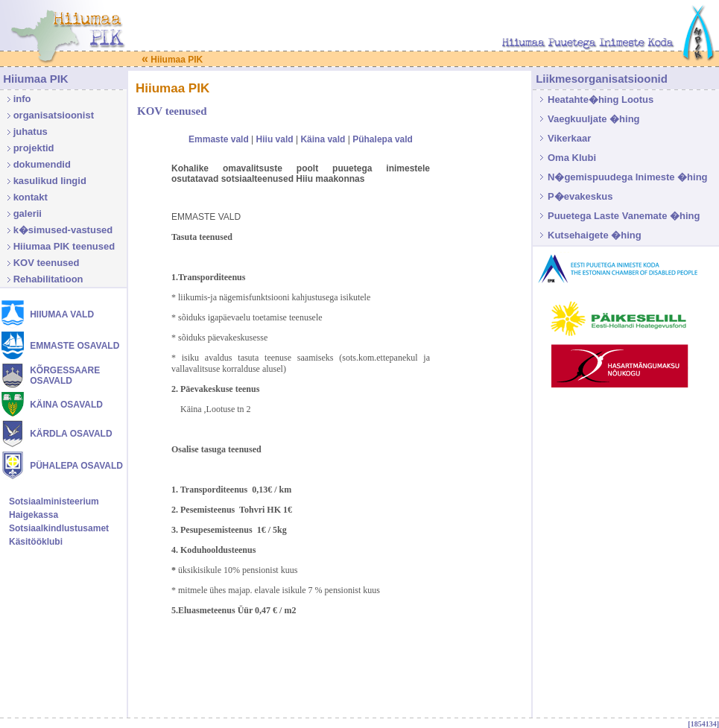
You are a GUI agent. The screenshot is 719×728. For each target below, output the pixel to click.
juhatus (31, 132)
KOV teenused (47, 263)
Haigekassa (34, 515)
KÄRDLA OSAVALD (71, 434)
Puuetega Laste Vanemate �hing (624, 216)
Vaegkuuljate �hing (594, 119)
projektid (34, 148)
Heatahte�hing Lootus (601, 99)
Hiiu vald (275, 139)
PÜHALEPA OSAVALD (76, 466)
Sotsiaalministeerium (54, 501)
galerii (28, 213)
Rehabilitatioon (48, 279)
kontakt (31, 197)
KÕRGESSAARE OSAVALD (65, 376)
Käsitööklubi (36, 542)
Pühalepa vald (383, 139)
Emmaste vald (219, 139)
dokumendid (42, 164)
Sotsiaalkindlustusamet (59, 528)
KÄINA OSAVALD (66, 405)
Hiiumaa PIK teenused (64, 246)
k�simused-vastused (63, 230)
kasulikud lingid (50, 181)
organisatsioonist (54, 115)
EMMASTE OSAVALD (75, 346)
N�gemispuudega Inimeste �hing (628, 177)
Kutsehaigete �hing (595, 235)
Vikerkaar (569, 138)
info (22, 99)
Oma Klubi (572, 158)
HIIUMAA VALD (62, 314)
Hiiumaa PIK (172, 60)
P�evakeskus (580, 196)
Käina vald (323, 139)
